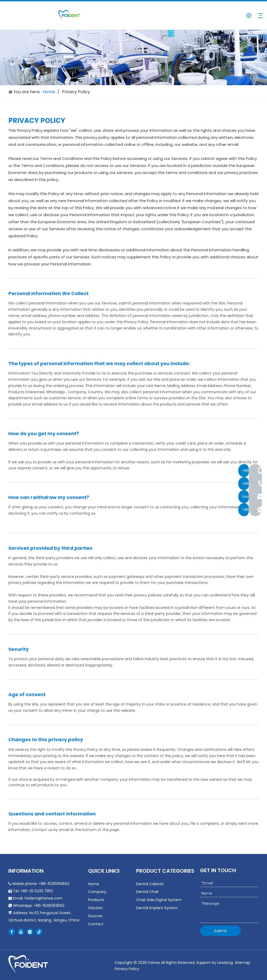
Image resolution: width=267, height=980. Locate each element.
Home (94, 884)
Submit (221, 931)
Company (97, 892)
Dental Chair (147, 892)
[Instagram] (30, 932)
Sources (95, 916)
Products (96, 900)
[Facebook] (12, 932)
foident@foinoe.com (44, 898)
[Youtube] (21, 932)
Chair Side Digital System (159, 900)
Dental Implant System (157, 908)
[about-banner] (133, 57)
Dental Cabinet (150, 884)
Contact (96, 924)
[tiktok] (39, 932)
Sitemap (242, 963)
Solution (95, 908)
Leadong (225, 963)
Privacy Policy (127, 969)
